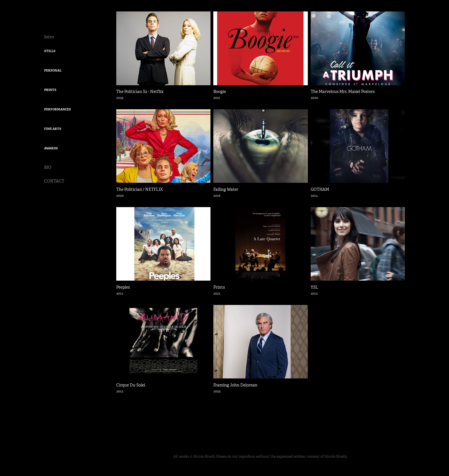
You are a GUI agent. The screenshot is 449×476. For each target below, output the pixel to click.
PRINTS (50, 90)
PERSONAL (53, 70)
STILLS (50, 51)
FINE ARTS (53, 129)
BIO (48, 167)
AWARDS (51, 148)
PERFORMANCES (58, 109)
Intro (49, 37)
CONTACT (54, 181)
